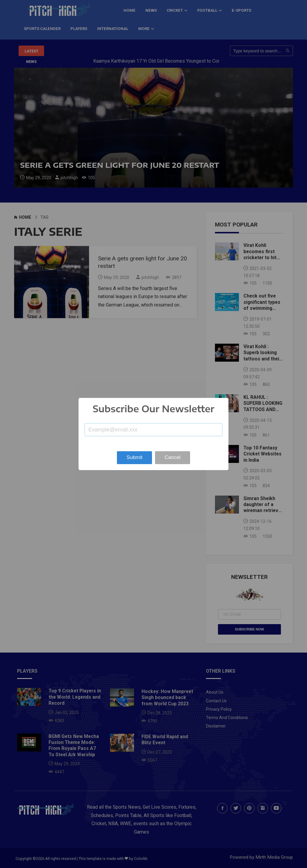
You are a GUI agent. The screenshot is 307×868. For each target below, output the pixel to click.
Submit (134, 457)
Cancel (173, 457)
